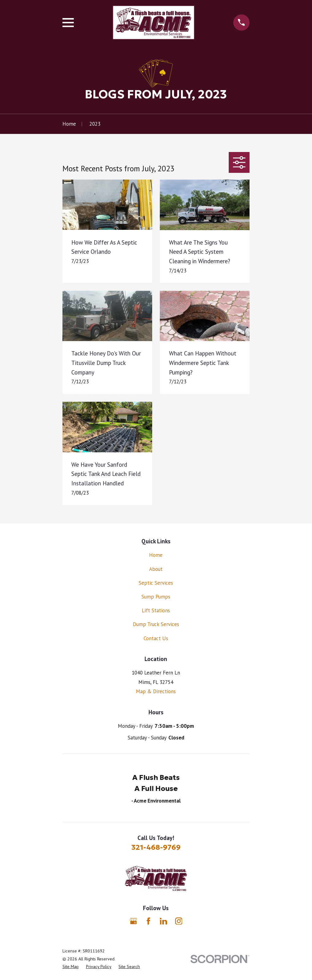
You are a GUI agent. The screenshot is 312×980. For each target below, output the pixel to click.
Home (156, 555)
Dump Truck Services (156, 624)
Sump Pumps (156, 597)
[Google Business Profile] (133, 921)
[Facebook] (148, 921)
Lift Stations (156, 610)
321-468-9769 (156, 847)
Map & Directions (156, 691)
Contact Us (156, 638)
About (156, 569)
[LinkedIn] (164, 921)
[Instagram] (179, 921)
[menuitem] (71, 967)
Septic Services (156, 583)
